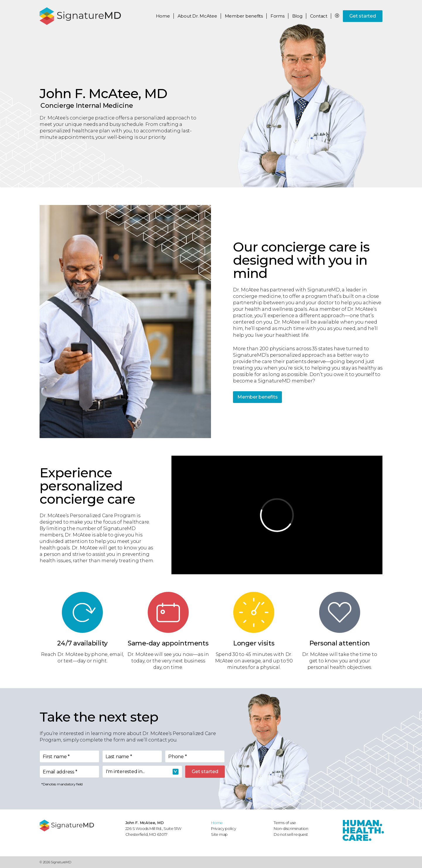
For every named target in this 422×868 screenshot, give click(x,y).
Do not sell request (291, 834)
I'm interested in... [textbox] (125, 772)
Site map (219, 834)
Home (163, 16)
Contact (319, 16)
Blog (297, 16)
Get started (363, 16)
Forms (278, 16)
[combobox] (142, 772)
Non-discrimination (291, 828)
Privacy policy (224, 828)
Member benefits (257, 397)
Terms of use (285, 823)
